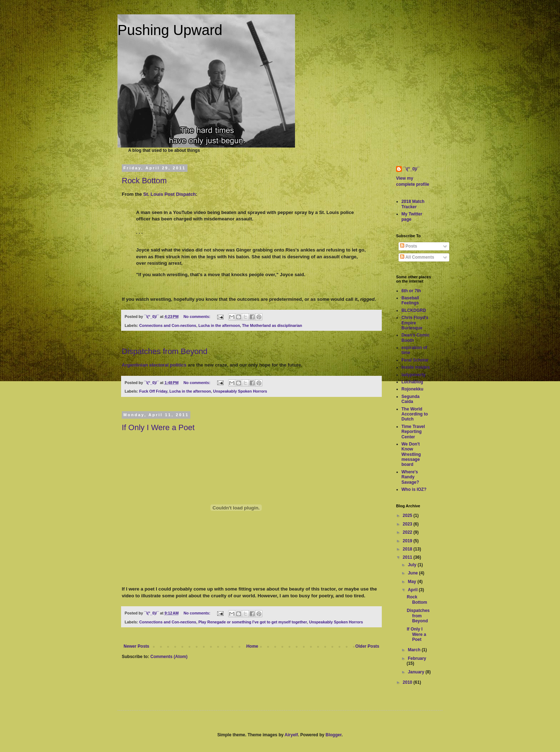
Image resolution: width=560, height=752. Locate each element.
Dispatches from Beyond (165, 351)
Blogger (334, 735)
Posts (409, 246)
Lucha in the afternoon (219, 325)
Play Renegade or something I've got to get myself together (252, 622)
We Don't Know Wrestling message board (411, 454)
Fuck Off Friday (153, 391)
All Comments (417, 257)
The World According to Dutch (415, 414)
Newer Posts (136, 646)
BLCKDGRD (414, 310)
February (417, 658)
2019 (408, 541)
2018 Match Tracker (413, 204)
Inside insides (416, 367)
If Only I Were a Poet (158, 427)
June (413, 573)
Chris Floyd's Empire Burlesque (415, 323)
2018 (408, 549)
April (413, 590)
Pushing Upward (170, 30)
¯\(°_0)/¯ (411, 169)
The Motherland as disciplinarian (272, 325)
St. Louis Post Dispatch (169, 194)
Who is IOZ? (414, 489)
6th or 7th (411, 291)
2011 (408, 557)
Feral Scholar (415, 360)
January (417, 672)
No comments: (197, 317)
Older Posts (367, 646)
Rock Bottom (144, 181)
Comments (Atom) (169, 657)
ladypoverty (413, 375)
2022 (408, 532)
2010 (408, 682)
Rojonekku (412, 389)
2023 (408, 524)
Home (252, 646)
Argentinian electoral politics (154, 365)
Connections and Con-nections (168, 325)
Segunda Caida (411, 399)
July (413, 565)
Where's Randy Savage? (410, 477)
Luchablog (412, 382)
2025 (408, 516)
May (413, 582)
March (415, 650)
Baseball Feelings (410, 300)
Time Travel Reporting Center (413, 432)
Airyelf (291, 735)
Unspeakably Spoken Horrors (240, 391)
